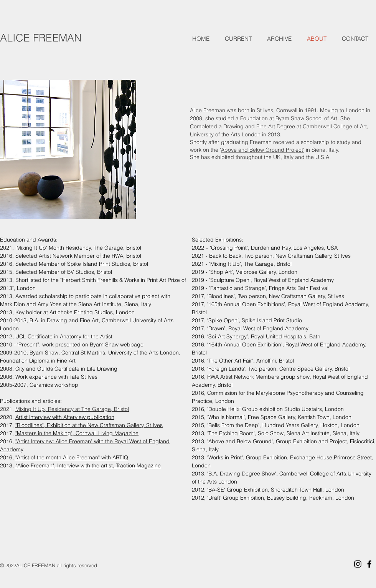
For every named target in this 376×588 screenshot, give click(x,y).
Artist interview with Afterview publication (65, 417)
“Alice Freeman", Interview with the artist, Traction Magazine (88, 465)
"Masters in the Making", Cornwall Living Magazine (77, 433)
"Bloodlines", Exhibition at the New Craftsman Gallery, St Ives (89, 425)
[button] (238, 39)
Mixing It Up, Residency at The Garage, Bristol (72, 409)
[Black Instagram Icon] (358, 564)
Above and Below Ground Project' (263, 150)
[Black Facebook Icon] (369, 564)
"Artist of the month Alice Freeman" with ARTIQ (72, 457)
